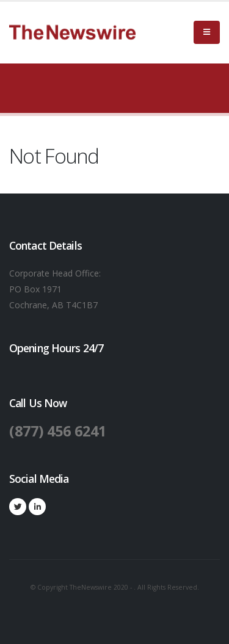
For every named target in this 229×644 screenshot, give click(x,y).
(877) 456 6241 (58, 431)
